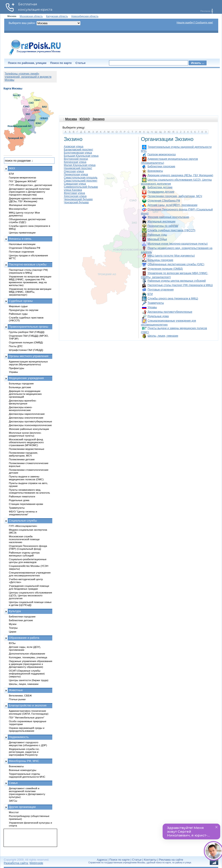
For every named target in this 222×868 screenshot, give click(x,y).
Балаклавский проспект (78, 150)
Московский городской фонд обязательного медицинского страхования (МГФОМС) (26, 442)
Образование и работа (24, 638)
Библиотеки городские (161, 166)
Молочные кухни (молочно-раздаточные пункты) (178, 244)
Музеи (13, 624)
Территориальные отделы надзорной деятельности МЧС (27, 775)
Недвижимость (19, 737)
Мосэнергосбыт (18, 209)
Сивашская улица (75, 184)
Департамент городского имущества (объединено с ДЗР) (28, 744)
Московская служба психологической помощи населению (24, 539)
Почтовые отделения (161, 290)
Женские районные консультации (168, 217)
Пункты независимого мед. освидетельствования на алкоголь (29, 491)
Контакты (150, 860)
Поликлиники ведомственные (27, 449)
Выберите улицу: (74, 128)
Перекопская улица (76, 174)
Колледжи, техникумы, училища (28, 657)
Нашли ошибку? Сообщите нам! (195, 22)
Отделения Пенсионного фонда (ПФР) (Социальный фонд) (28, 547)
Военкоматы (155, 171)
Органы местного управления (29, 356)
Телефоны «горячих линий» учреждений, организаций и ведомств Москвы (28, 77)
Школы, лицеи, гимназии (163, 336)
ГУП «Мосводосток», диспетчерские (31, 185)
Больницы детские (20, 387)
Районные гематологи (22, 496)
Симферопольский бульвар (81, 187)
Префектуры (17, 368)
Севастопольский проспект (81, 181)
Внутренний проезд (76, 159)
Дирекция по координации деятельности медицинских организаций (25, 394)
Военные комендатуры (23, 770)
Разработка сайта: (16, 863)
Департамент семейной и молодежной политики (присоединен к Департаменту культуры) (27, 793)
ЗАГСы (13, 801)
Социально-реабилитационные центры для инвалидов (28, 561)
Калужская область (57, 16)
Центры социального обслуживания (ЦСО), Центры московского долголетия (30, 595)
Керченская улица (75, 162)
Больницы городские (160, 260)
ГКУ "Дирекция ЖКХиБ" (23, 181)
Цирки (13, 632)
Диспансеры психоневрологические (30, 425)
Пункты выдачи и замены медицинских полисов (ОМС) (26, 478)
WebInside (36, 863)
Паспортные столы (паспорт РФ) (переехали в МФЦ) (180, 285)
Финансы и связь (20, 239)
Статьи (81, 63)
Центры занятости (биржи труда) (29, 680)
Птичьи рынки (17, 699)
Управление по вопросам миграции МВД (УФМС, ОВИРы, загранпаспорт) (30, 292)
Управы (152, 307)
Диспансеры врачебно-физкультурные (23, 402)
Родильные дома (158, 316)
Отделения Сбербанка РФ (164, 201)
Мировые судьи (157, 239)
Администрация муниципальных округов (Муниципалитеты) (28, 363)
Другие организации (22, 807)
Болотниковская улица (78, 153)
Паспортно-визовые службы (28, 264)
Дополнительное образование (27, 653)
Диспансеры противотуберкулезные (170, 312)
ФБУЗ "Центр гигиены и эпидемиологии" (23, 513)
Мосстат (14, 812)
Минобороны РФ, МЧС (24, 761)
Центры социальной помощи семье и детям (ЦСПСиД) (30, 603)
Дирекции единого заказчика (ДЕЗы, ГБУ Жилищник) (180, 175)
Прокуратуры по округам (163, 226)
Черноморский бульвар (78, 199)
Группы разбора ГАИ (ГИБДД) (27, 332)
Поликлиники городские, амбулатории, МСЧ (175, 196)
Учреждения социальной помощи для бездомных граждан (29, 587)
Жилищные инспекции (162, 221)
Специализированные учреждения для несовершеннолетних (30, 574)
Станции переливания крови (26, 504)
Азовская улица (74, 146)
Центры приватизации (22, 232)
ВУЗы (12, 643)
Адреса (102, 860)
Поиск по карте (61, 63)
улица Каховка (73, 190)
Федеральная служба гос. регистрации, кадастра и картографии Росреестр (24, 752)
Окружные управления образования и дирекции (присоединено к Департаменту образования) (31, 664)
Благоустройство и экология (28, 705)
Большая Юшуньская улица (81, 156)
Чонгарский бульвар (76, 202)
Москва (71, 119)
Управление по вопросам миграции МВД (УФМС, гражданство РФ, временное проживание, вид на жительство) (30, 281)
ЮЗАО (85, 119)
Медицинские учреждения (26, 378)
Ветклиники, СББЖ (20, 695)
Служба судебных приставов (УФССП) (171, 230)
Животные (16, 690)
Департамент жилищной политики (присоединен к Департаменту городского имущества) (29, 192)
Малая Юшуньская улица (80, 165)
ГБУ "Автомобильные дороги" (27, 717)
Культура (15, 611)
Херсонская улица (75, 196)
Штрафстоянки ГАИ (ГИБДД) (26, 350)
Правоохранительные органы (28, 327)
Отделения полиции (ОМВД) (165, 269)
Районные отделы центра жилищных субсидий (177, 281)
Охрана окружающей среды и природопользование (27, 729)
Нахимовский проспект (78, 168)
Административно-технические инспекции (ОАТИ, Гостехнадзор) (29, 712)
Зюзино (98, 119)
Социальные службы (23, 521)
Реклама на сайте (171, 860)
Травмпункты (156, 303)
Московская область (31, 16)
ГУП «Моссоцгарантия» (23, 526)
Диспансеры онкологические (26, 418)
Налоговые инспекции (22, 244)
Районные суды (157, 235)
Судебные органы (21, 301)
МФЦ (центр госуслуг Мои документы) (171, 256)
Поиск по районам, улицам (27, 63)
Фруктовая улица (74, 193)
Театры (13, 628)
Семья (13, 783)
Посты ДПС (16, 346)
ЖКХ (12, 168)
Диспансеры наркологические (27, 414)
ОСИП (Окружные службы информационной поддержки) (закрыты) (27, 673)
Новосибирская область (85, 16)
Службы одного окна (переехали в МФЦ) (173, 299)
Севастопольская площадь (81, 178)
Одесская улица (74, 171)
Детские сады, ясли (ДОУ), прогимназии (172, 205)
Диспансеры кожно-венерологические (21, 409)
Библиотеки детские (160, 187)
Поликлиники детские (161, 192)
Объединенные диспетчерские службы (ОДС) (176, 264)
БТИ (150, 294)
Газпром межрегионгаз (162, 154)
